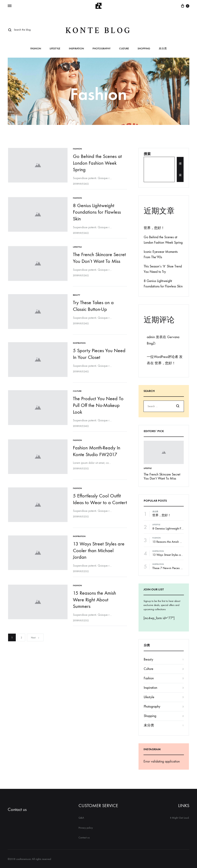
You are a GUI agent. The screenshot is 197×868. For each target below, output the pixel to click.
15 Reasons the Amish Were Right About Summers (95, 601)
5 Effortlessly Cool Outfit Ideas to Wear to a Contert (97, 502)
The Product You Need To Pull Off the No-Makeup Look (99, 405)
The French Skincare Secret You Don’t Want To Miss (162, 476)
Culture (124, 49)
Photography (101, 49)
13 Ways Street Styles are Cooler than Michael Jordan (99, 552)
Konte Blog (98, 30)
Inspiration (76, 49)
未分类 (163, 49)
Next (35, 639)
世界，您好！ (154, 228)
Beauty (77, 295)
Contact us (17, 809)
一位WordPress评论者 (162, 357)
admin (151, 337)
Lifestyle (55, 49)
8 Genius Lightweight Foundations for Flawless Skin (97, 212)
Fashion (36, 49)
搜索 (147, 154)
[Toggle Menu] (10, 6)
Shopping (144, 49)
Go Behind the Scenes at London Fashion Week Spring (98, 163)
